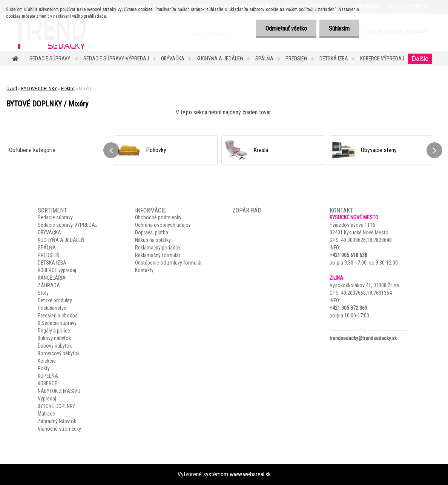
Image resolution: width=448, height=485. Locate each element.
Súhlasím (339, 28)
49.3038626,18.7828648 (366, 240)
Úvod (12, 89)
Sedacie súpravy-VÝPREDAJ (116, 59)
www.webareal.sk (250, 474)
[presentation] (111, 150)
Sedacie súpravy (50, 59)
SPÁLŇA (264, 59)
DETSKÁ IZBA (334, 59)
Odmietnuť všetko (286, 28)
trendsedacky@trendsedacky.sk (363, 338)
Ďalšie (420, 59)
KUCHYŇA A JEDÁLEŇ (220, 59)
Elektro (68, 89)
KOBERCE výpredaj (382, 59)
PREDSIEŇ (296, 59)
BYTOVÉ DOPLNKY (39, 89)
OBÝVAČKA (173, 59)
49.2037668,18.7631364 (366, 293)
